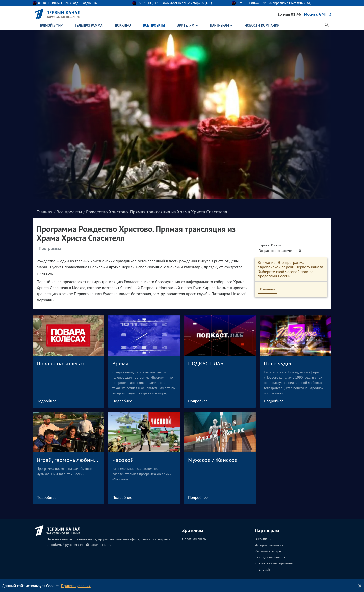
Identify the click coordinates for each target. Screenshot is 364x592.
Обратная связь (194, 539)
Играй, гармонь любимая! (68, 460)
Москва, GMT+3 (318, 14)
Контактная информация (274, 563)
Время (120, 364)
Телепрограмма (89, 25)
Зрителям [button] (188, 25)
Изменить (267, 289)
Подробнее (46, 401)
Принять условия (76, 586)
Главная (45, 212)
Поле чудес (278, 364)
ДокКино (123, 25)
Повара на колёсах (61, 364)
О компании (264, 539)
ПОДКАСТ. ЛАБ (206, 364)
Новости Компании (262, 25)
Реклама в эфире (268, 551)
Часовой (123, 460)
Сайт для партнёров (270, 557)
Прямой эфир (51, 25)
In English (262, 569)
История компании (269, 545)
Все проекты (154, 25)
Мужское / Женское (213, 460)
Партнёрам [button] (221, 25)
